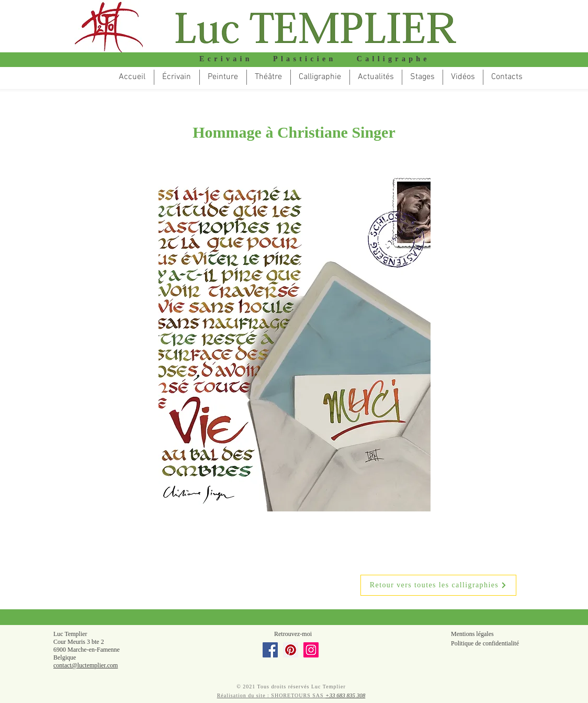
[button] (269, 77)
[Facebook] (270, 650)
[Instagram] (311, 650)
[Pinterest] (291, 650)
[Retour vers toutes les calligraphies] (438, 585)
